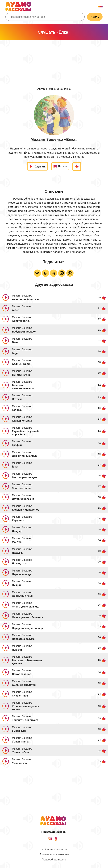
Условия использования (54, 854)
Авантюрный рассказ (26, 299)
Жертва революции (24, 477)
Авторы (42, 89)
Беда (15, 353)
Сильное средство (24, 685)
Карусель (18, 520)
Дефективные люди (25, 456)
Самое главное (22, 674)
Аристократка (21, 321)
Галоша (17, 410)
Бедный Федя (21, 364)
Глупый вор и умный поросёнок (25, 433)
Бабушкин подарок (24, 332)
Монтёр (17, 542)
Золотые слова (22, 488)
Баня (15, 342)
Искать (95, 17)
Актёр (16, 310)
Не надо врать (21, 564)
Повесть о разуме (23, 639)
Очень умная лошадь (26, 607)
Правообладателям (54, 860)
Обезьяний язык (23, 596)
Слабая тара (20, 696)
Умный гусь (19, 763)
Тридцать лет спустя (25, 720)
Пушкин (17, 650)
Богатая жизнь (21, 375)
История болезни (23, 499)
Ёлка (15, 467)
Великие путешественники (23, 387)
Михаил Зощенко (60, 89)
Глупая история (22, 421)
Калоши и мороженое (26, 510)
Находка (17, 553)
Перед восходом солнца (27, 628)
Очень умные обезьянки (28, 617)
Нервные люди (22, 574)
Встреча (17, 399)
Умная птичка (21, 742)
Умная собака (21, 752)
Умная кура (19, 731)
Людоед (17, 531)
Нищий (16, 585)
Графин (17, 445)
